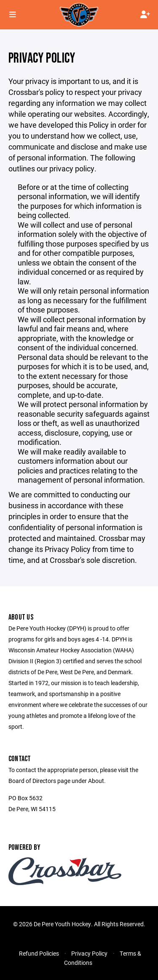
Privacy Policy (89, 953)
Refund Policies (39, 953)
